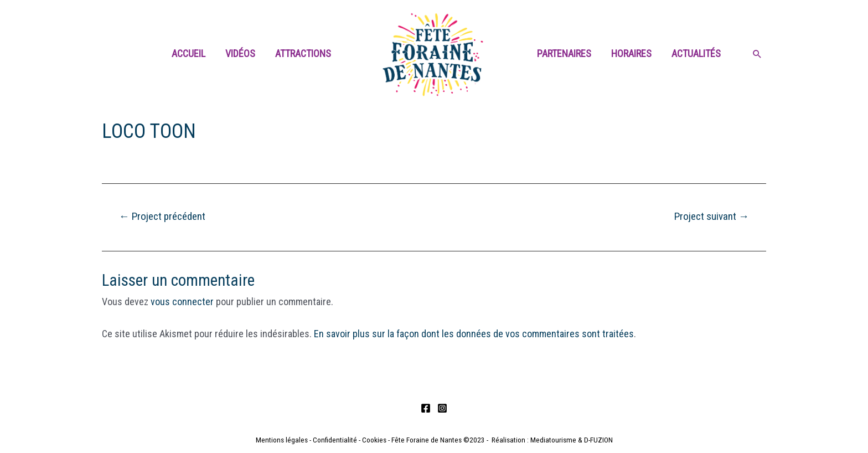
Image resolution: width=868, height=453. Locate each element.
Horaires (631, 53)
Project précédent (162, 216)
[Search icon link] (757, 55)
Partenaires (564, 53)
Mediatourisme (553, 440)
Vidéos (240, 53)
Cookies (374, 440)
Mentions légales (282, 440)
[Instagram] (442, 408)
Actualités (696, 53)
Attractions (303, 53)
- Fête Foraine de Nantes (424, 440)
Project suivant (712, 216)
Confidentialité (335, 440)
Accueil (188, 53)
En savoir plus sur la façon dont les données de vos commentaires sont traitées (474, 334)
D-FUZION (598, 440)
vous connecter (182, 302)
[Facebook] (426, 408)
